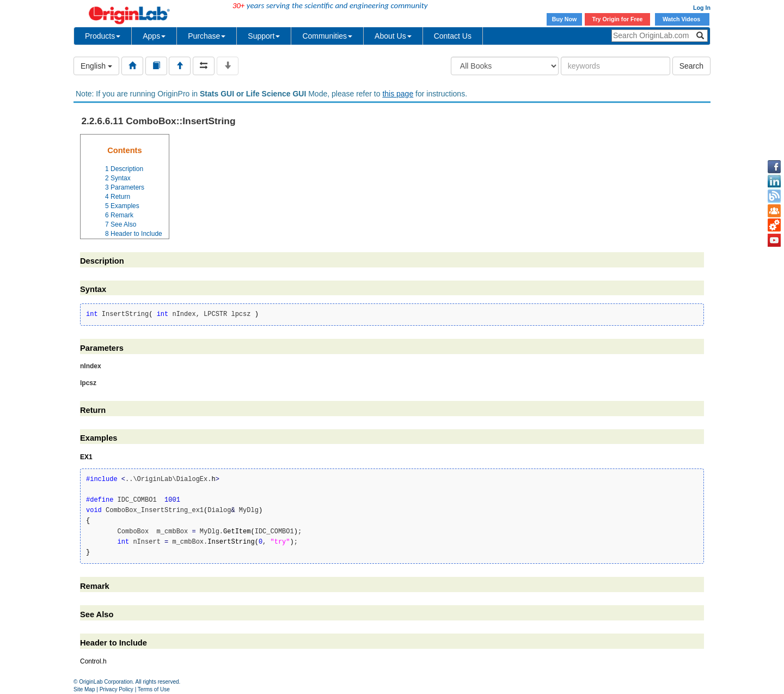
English (96, 66)
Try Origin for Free (618, 19)
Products (103, 36)
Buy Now (565, 19)
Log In (702, 8)
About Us (393, 36)
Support (264, 36)
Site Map (84, 689)
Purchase (207, 36)
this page (398, 94)
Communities (327, 36)
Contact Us (453, 36)
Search (691, 66)
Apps (154, 36)
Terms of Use (154, 689)
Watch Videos (682, 19)
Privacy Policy (117, 689)
